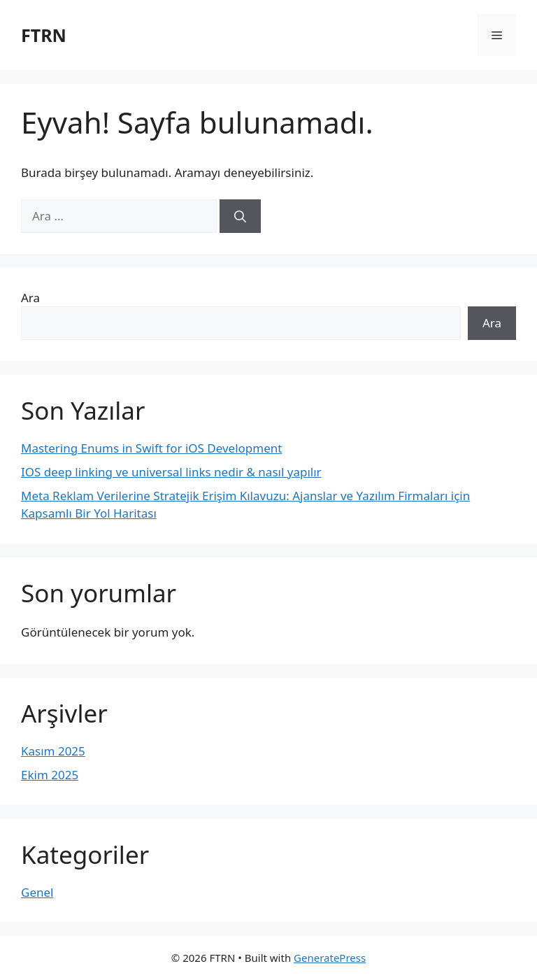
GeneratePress (330, 958)
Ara (30, 298)
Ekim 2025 (50, 775)
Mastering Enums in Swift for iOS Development (151, 448)
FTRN (44, 35)
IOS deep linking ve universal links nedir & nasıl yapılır (171, 472)
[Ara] (240, 216)
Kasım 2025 (53, 751)
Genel (37, 892)
